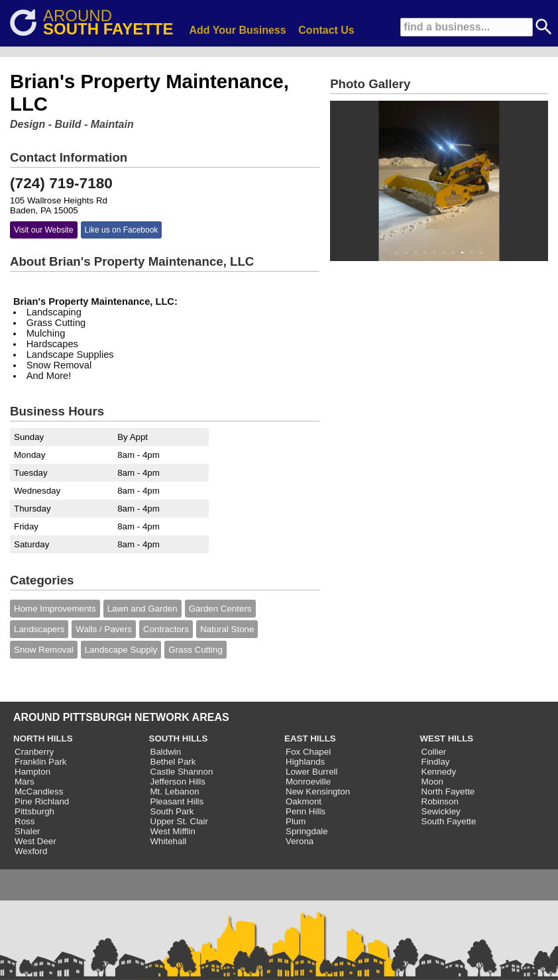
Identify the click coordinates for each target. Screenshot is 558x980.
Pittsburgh (34, 811)
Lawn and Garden (142, 609)
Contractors (166, 629)
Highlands (305, 762)
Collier (434, 752)
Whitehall (169, 841)
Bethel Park (173, 762)
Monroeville (308, 782)
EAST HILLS (310, 738)
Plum (296, 821)
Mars (25, 782)
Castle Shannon (182, 772)
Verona (300, 841)
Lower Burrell (312, 772)
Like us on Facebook (122, 230)
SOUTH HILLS (179, 738)
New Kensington (318, 791)
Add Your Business (238, 30)
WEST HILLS (447, 738)
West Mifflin (173, 831)
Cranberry (34, 752)
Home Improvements (55, 609)
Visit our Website (44, 230)
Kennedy (439, 772)
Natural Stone (227, 629)
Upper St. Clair (179, 821)
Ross (25, 821)
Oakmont (304, 801)
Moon (432, 782)
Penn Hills (306, 811)
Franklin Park (41, 762)
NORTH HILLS (43, 738)
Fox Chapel (308, 752)
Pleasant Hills (177, 801)
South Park (172, 811)
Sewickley (441, 811)
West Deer (35, 841)
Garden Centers (220, 609)
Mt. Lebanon (175, 791)
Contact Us (326, 30)
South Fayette (449, 821)
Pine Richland (42, 801)
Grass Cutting (195, 650)
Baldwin (166, 752)
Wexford (31, 851)
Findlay (436, 762)
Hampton (32, 772)
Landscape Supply (121, 650)
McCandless (39, 791)
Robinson (440, 801)
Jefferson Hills (178, 782)
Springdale (307, 831)
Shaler (28, 831)
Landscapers (39, 629)
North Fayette (448, 791)
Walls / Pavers (104, 629)
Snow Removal (44, 650)
